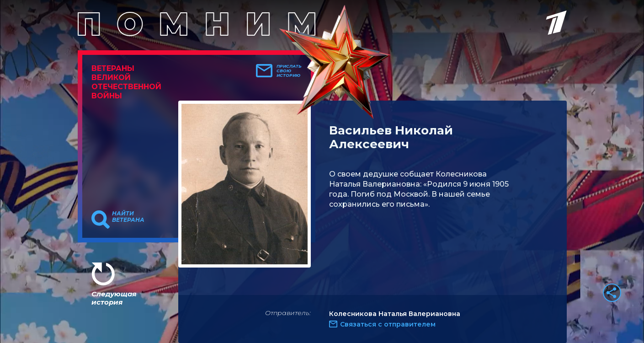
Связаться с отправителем (388, 324)
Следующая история (114, 298)
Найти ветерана (128, 217)
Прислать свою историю (289, 71)
